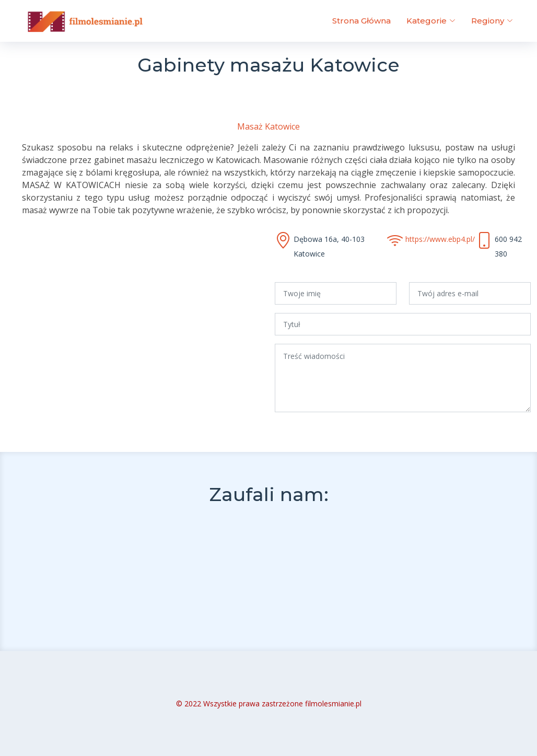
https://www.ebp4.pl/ (440, 239)
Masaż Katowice (268, 126)
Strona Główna (361, 21)
